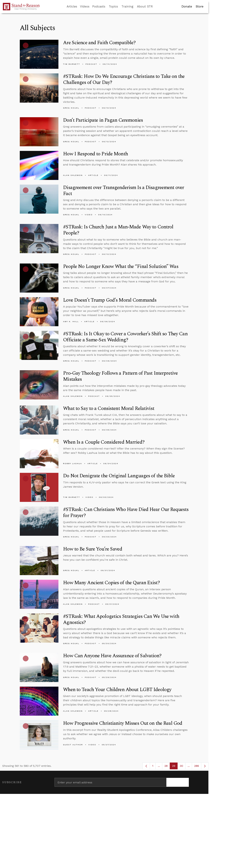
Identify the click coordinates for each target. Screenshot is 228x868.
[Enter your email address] (110, 782)
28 (167, 767)
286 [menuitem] (197, 766)
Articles (72, 6)
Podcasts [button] (99, 6)
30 (183, 767)
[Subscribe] (178, 782)
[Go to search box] (156, 7)
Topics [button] (113, 6)
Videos (85, 6)
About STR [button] (145, 6)
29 (175, 767)
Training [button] (127, 6)
